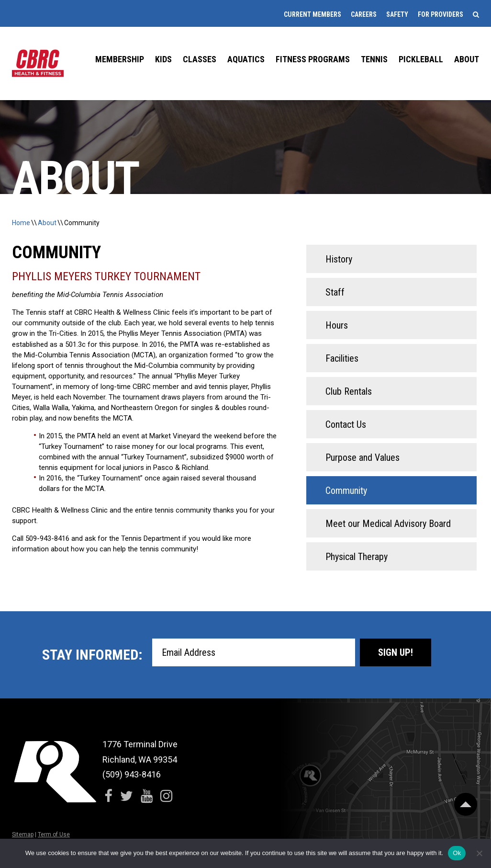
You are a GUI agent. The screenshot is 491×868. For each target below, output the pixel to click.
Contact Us (346, 424)
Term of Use (54, 834)
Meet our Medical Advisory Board (388, 524)
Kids (163, 59)
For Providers (441, 14)
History (339, 259)
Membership (120, 59)
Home (21, 223)
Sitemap (23, 834)
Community (82, 223)
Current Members (312, 14)
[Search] (476, 14)
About (467, 59)
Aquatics (246, 59)
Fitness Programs (313, 59)
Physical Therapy (357, 557)
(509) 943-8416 (132, 774)
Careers (364, 14)
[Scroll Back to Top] (466, 804)
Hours (337, 325)
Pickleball (421, 59)
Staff (335, 292)
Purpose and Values (363, 457)
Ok (457, 853)
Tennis (374, 59)
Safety (397, 14)
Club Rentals (349, 391)
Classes (200, 59)
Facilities (342, 358)
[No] (479, 853)
